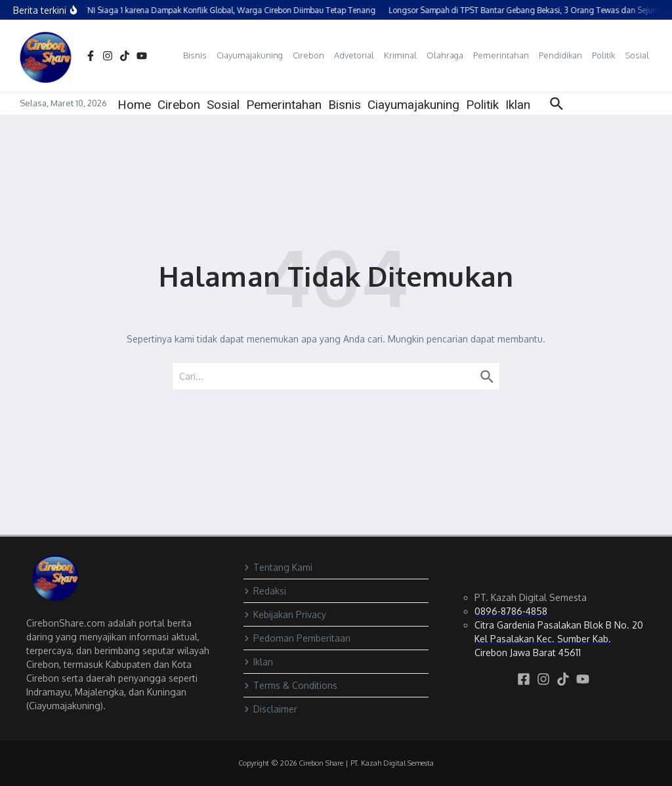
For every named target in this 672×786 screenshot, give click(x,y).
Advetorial (354, 55)
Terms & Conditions (290, 685)
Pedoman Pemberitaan (297, 638)
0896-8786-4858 (511, 611)
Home (134, 105)
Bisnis (195, 55)
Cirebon (308, 55)
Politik (603, 55)
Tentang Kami (278, 567)
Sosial (637, 55)
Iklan (518, 105)
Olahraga (445, 55)
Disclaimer (270, 709)
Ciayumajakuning (250, 55)
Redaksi (265, 591)
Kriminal (400, 55)
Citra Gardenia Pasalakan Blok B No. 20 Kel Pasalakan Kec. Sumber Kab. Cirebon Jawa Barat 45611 (559, 639)
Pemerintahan (501, 55)
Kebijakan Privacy (285, 614)
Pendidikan (560, 55)
